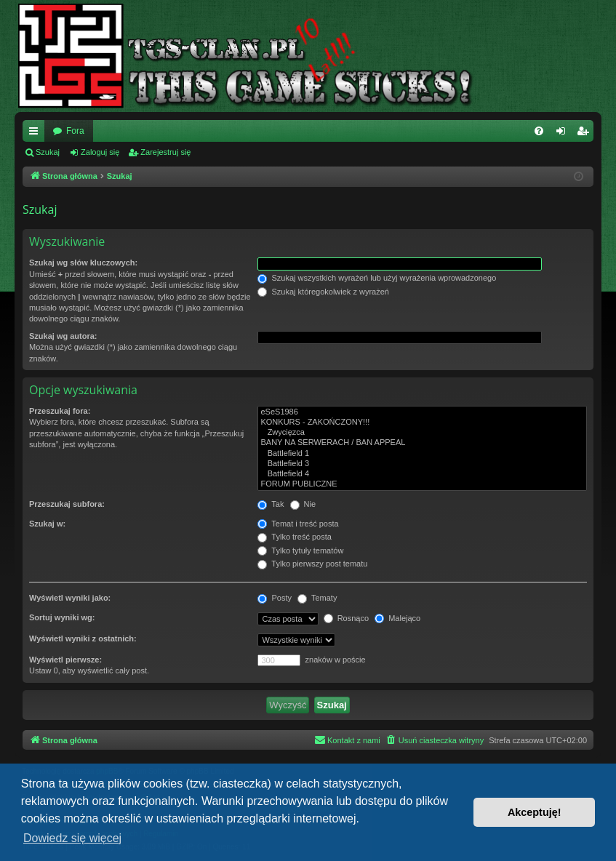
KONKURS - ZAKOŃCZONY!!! (422, 423)
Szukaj (48, 152)
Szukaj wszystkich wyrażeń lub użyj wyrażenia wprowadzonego (377, 278)
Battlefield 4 (422, 474)
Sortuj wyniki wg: (62, 617)
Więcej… (36, 134)
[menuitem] (539, 131)
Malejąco (397, 618)
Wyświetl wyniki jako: (70, 598)
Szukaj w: (47, 524)
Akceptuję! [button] (535, 812)
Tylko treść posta (294, 537)
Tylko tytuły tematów (300, 550)
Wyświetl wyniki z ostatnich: (83, 638)
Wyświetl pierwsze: (65, 660)
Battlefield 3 (422, 464)
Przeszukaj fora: (60, 411)
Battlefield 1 (422, 454)
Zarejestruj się (165, 152)
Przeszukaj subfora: (67, 504)
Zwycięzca (422, 433)
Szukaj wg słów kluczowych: (83, 263)
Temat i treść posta (298, 524)
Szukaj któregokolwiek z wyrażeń (323, 292)
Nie (303, 504)
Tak (271, 504)
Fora (75, 131)
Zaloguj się (100, 152)
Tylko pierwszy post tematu (312, 564)
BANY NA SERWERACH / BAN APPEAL (422, 443)
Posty (275, 598)
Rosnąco (346, 618)
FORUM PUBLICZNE (422, 484)
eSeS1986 (422, 412)
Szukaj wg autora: (63, 336)
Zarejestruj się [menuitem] (585, 134)
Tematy (317, 598)
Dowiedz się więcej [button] (72, 838)
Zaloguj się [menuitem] (564, 134)
